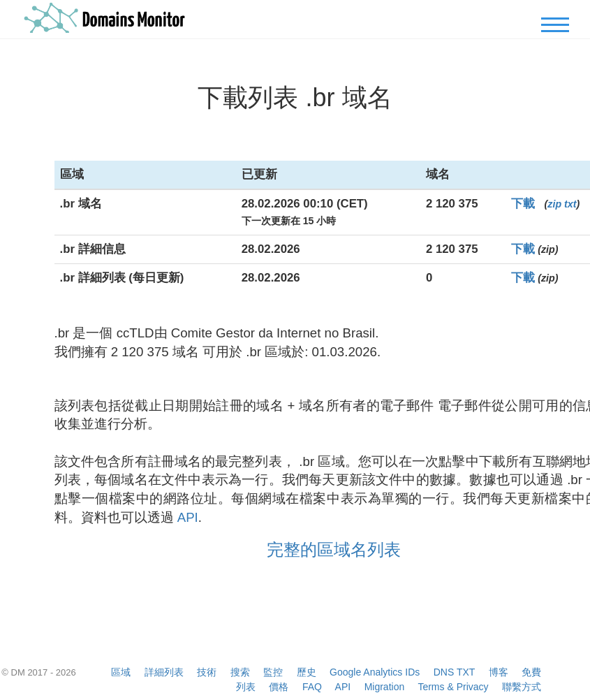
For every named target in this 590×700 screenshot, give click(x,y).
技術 (207, 672)
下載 (523, 204)
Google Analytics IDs (375, 672)
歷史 (307, 672)
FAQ (312, 687)
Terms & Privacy (453, 687)
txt (570, 204)
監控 (273, 672)
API (188, 517)
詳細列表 (164, 672)
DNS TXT (454, 672)
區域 (121, 672)
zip (554, 204)
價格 (279, 687)
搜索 (240, 672)
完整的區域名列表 (334, 549)
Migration (385, 687)
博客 (499, 672)
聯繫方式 (522, 687)
